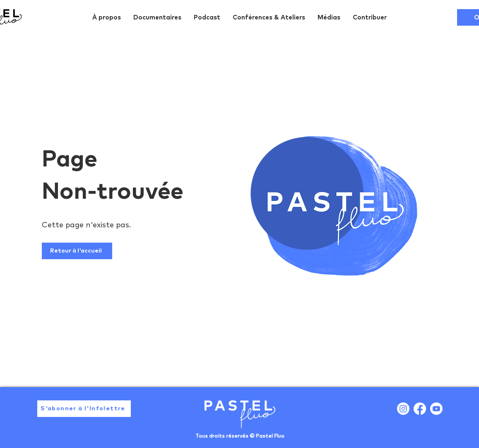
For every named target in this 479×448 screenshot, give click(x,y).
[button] (84, 409)
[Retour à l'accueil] (77, 251)
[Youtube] (436, 409)
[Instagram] (403, 409)
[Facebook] (420, 409)
